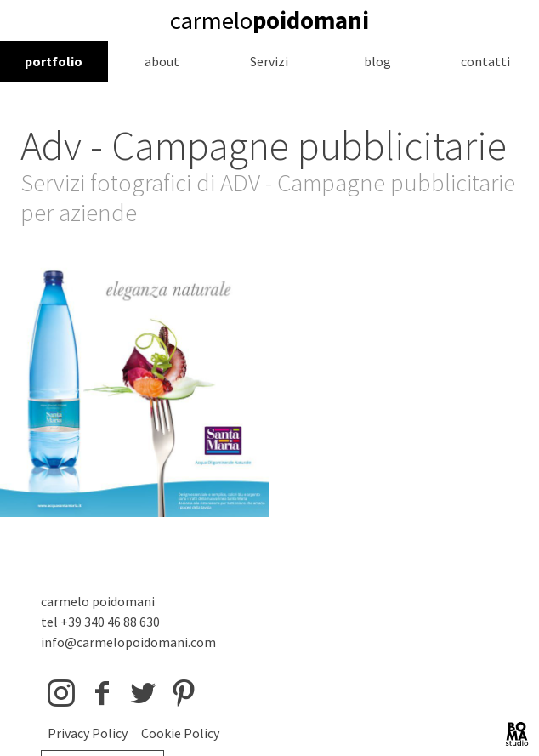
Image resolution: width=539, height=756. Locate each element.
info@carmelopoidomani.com (128, 642)
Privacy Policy (88, 733)
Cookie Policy (180, 733)
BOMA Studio (517, 734)
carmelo (269, 20)
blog (377, 61)
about (162, 61)
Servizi (269, 61)
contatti (485, 61)
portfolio (54, 61)
